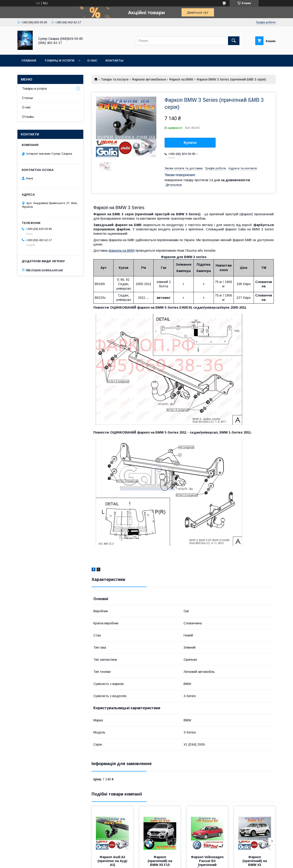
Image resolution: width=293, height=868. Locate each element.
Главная (29, 61)
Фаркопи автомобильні (149, 79)
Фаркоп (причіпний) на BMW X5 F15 (160, 861)
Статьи (27, 98)
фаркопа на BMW (122, 251)
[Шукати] (234, 41)
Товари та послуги (115, 79)
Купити (190, 143)
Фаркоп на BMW (181, 79)
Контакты (114, 61)
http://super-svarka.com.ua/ (44, 270)
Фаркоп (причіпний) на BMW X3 (255, 861)
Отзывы (28, 117)
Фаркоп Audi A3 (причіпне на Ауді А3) (113, 861)
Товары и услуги (59, 61)
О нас (92, 61)
